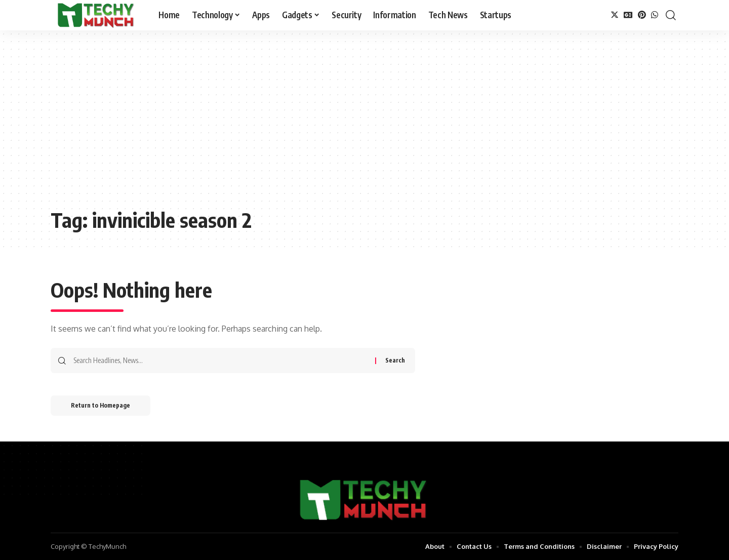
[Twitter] (615, 15)
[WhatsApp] (655, 15)
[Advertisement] (364, 127)
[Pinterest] (642, 15)
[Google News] (628, 15)
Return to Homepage (100, 405)
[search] (671, 15)
